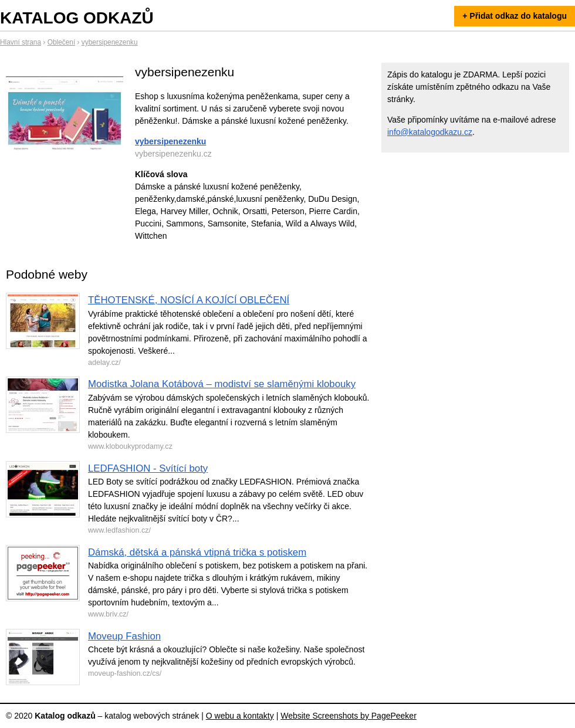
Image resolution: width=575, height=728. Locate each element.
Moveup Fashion (124, 636)
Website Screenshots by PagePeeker (349, 716)
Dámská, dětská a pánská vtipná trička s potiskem (197, 552)
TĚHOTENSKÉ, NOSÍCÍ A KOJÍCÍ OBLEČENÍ (189, 300)
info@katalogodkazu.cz (430, 132)
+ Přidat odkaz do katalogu (515, 16)
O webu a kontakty (240, 716)
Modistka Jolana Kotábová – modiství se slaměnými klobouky (222, 384)
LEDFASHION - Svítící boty (148, 468)
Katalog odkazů (77, 18)
